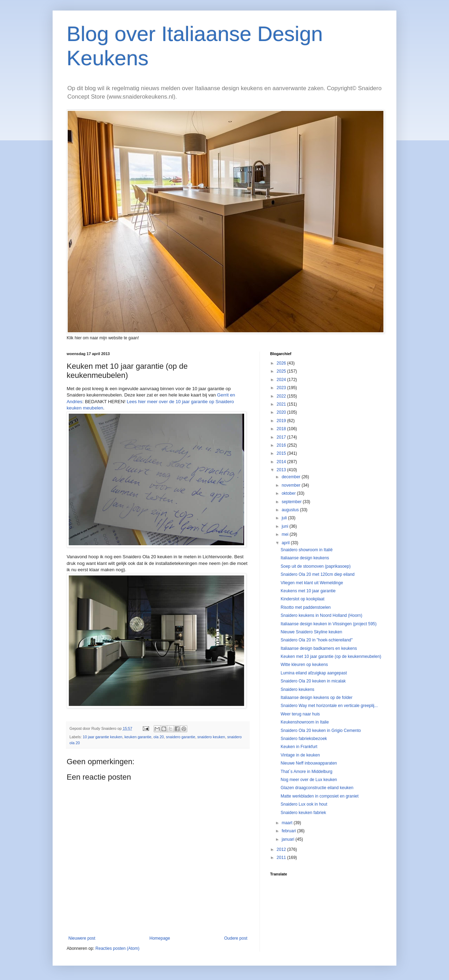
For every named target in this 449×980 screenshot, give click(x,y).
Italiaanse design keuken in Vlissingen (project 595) (329, 624)
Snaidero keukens (297, 689)
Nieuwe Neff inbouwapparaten (309, 763)
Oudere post (236, 938)
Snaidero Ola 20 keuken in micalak (313, 681)
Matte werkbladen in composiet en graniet (320, 796)
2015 (282, 453)
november (292, 485)
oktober (289, 493)
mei (286, 534)
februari (289, 831)
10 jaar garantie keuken (103, 737)
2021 (282, 404)
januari (289, 839)
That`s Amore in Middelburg (306, 772)
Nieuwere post (82, 938)
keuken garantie (138, 737)
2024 (282, 380)
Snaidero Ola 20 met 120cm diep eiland (318, 574)
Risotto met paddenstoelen (306, 607)
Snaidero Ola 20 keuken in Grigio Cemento (321, 731)
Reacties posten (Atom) (117, 948)
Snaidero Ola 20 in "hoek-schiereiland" (317, 640)
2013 (282, 470)
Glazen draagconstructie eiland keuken (317, 788)
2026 (282, 363)
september (292, 502)
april (286, 543)
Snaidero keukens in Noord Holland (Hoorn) (321, 615)
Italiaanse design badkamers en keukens (319, 648)
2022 (282, 396)
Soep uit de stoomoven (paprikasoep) (316, 566)
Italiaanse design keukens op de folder (317, 698)
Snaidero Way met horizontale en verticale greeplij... (329, 706)
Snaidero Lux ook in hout (304, 804)
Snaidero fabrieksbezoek (304, 739)
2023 (282, 388)
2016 (282, 445)
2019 (282, 421)
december (292, 477)
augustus (291, 510)
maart (288, 823)
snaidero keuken (211, 737)
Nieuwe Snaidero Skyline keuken (311, 632)
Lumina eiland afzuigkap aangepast (314, 673)
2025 (282, 371)
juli (285, 518)
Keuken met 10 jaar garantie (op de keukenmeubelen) (331, 656)
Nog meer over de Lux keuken (309, 780)
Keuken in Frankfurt (299, 747)
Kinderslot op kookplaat (303, 599)
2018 (282, 429)
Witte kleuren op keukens (304, 665)
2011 (282, 858)
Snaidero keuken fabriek (303, 813)
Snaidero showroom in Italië (307, 550)
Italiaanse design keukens (305, 558)
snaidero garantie (180, 737)
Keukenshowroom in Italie (305, 722)
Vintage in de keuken (300, 755)
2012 (282, 849)
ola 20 (159, 737)
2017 (282, 437)
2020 (282, 412)
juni (286, 526)
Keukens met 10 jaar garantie (308, 591)
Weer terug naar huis (300, 714)
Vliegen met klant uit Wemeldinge (312, 583)
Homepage (160, 938)
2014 (282, 462)
